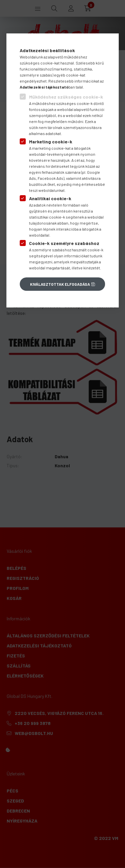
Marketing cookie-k (51, 142)
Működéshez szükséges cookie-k (66, 97)
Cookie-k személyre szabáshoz (64, 243)
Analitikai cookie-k (50, 198)
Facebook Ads (50, 178)
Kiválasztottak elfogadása (60, 284)
